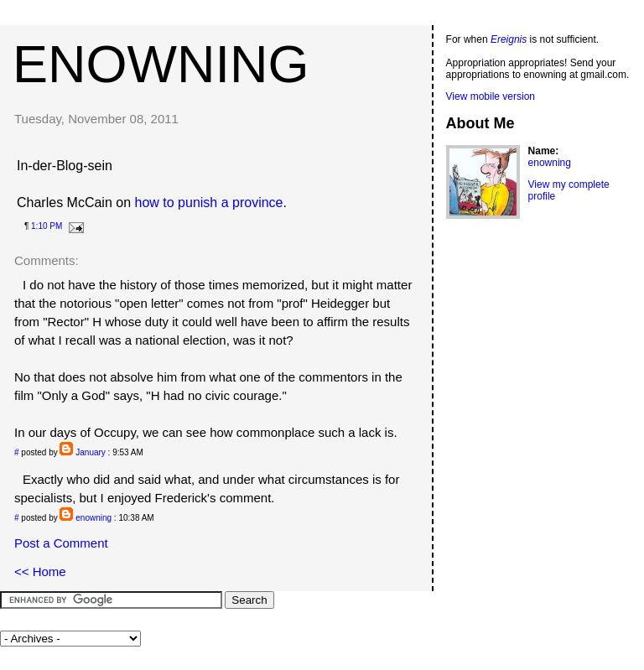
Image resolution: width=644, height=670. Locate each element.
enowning (161, 64)
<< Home (40, 571)
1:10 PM (47, 226)
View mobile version (491, 96)
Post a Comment (61, 543)
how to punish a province (209, 203)
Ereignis (509, 39)
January (91, 452)
